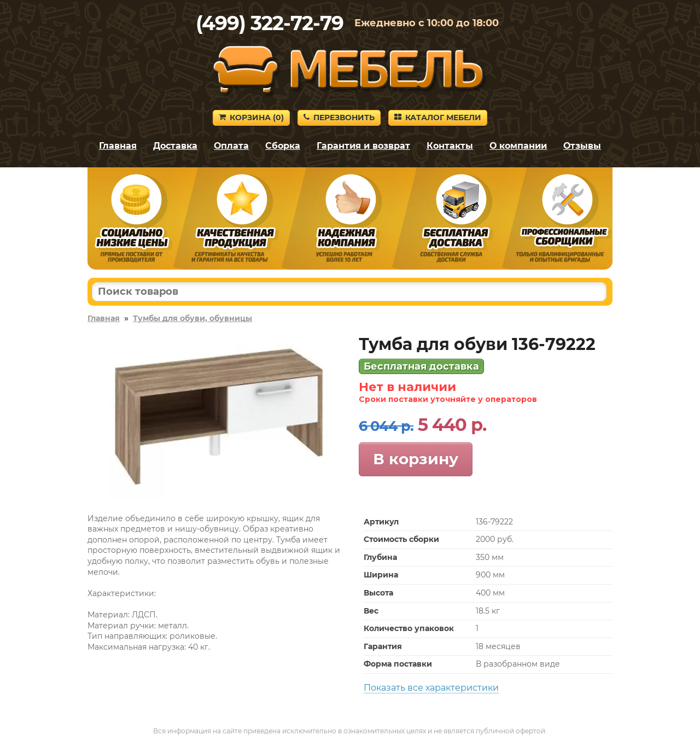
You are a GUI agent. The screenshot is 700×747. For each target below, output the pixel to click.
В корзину (416, 459)
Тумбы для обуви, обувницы (192, 318)
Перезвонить (339, 118)
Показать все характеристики (431, 688)
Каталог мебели (438, 118)
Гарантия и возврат (363, 146)
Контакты (450, 146)
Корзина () (251, 118)
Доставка (175, 146)
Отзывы (582, 146)
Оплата (231, 146)
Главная (118, 146)
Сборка (283, 146)
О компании (518, 146)
